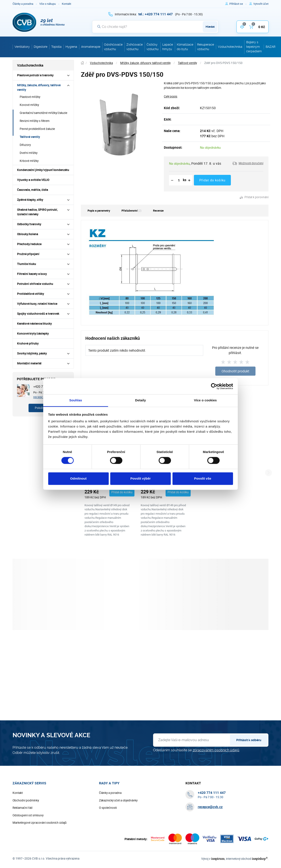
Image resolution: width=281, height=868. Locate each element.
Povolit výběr (140, 478)
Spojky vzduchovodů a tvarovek (38, 314)
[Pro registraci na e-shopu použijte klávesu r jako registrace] (261, 4)
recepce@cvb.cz (210, 807)
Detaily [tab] (140, 400)
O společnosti (108, 808)
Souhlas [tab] (76, 400)
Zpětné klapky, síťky (30, 200)
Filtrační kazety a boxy (32, 274)
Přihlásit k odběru (249, 740)
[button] (248, 163)
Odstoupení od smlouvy (28, 815)
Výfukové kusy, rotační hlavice (37, 304)
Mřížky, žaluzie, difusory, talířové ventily (39, 87)
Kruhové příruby (28, 343)
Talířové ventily (30, 137)
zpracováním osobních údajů (216, 750)
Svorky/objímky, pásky (32, 353)
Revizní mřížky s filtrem (35, 121)
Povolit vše (203, 478)
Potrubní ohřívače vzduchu (35, 284)
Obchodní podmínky (26, 800)
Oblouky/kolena (28, 234)
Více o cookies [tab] (205, 400)
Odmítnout (78, 478)
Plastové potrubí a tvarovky (35, 75)
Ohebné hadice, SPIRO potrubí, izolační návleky (37, 212)
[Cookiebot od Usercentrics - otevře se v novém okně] (214, 386)
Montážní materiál (29, 363)
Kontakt (66, 4)
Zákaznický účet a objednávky (118, 800)
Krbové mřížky (29, 161)
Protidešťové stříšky (31, 294)
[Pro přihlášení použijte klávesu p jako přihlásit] (238, 4)
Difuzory (25, 145)
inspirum (218, 859)
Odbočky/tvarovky (29, 224)
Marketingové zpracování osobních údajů (40, 823)
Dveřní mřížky (29, 153)
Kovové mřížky (29, 105)
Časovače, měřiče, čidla (33, 190)
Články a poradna (23, 4)
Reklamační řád (22, 808)
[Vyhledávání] (155, 27)
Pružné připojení (28, 254)
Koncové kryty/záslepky (33, 333)
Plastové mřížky (30, 97)
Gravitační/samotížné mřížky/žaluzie (43, 113)
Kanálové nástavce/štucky (34, 324)
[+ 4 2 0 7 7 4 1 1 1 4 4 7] (156, 14)
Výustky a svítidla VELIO (33, 180)
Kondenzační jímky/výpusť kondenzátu (43, 170)
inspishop (260, 859)
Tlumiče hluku (27, 264)
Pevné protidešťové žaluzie (37, 129)
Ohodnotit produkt (235, 371)
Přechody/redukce (29, 244)
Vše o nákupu (48, 4)
